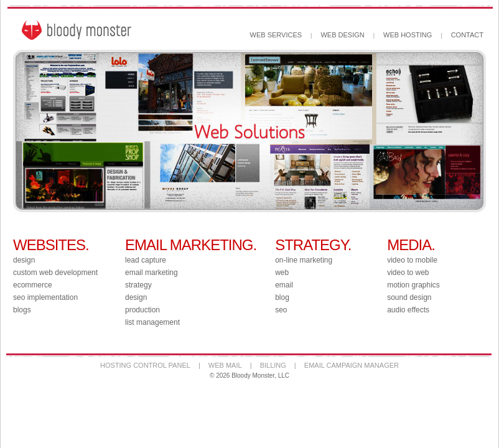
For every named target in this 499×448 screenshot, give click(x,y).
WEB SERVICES (276, 35)
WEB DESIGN (342, 35)
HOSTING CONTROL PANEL (145, 365)
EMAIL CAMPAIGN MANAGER (352, 365)
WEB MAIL (225, 365)
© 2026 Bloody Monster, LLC (250, 376)
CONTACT (467, 35)
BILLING (273, 365)
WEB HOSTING (408, 35)
